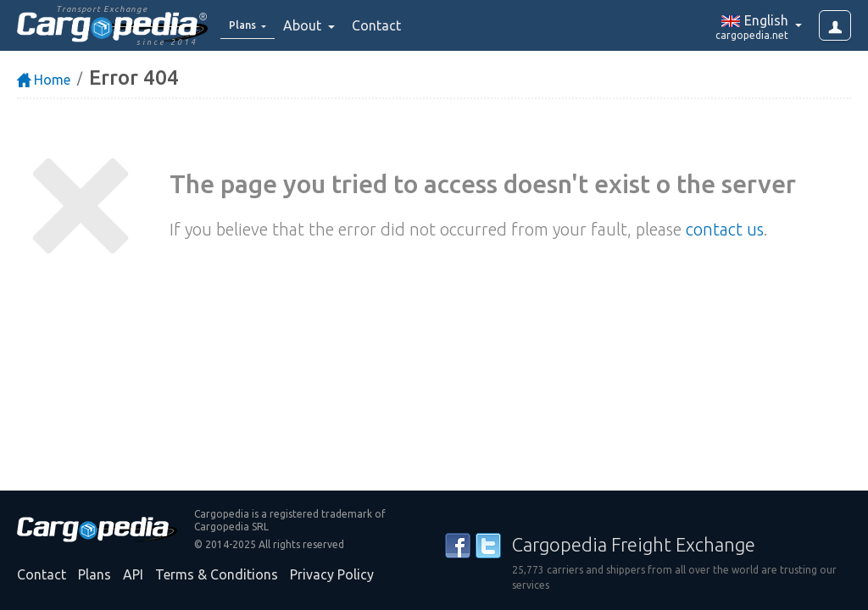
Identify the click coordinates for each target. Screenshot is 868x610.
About (315, 25)
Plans (95, 574)
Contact (387, 25)
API (133, 574)
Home (44, 80)
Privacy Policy (332, 574)
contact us (725, 229)
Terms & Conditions (217, 574)
